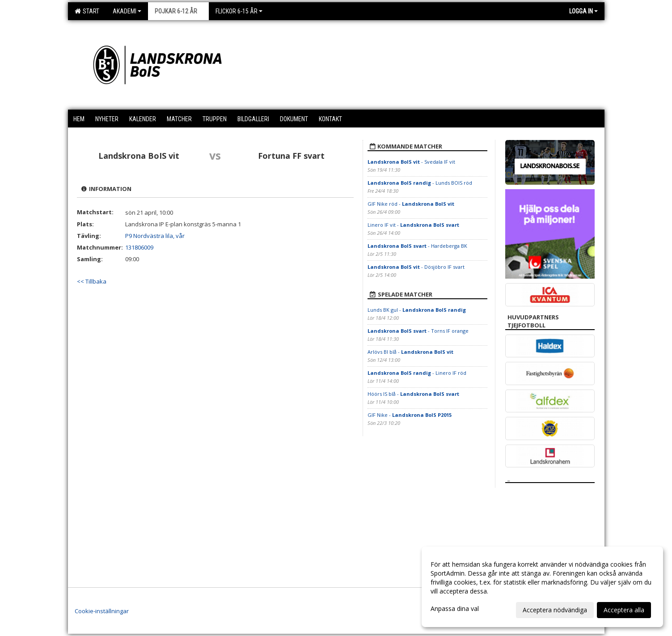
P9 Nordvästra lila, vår (155, 236)
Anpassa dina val (455, 609)
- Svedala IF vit (411, 162)
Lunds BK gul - (417, 310)
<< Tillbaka (92, 281)
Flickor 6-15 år (239, 11)
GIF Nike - (410, 415)
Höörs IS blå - (413, 394)
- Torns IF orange (418, 331)
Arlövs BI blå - (410, 352)
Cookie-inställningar (102, 611)
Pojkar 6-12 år (178, 11)
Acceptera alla (624, 610)
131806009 (139, 247)
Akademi (127, 11)
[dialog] (542, 587)
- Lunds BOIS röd (420, 183)
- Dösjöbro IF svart (416, 267)
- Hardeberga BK (418, 246)
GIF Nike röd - (411, 204)
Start (87, 11)
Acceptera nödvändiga (555, 610)
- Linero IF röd (417, 373)
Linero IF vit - (413, 225)
